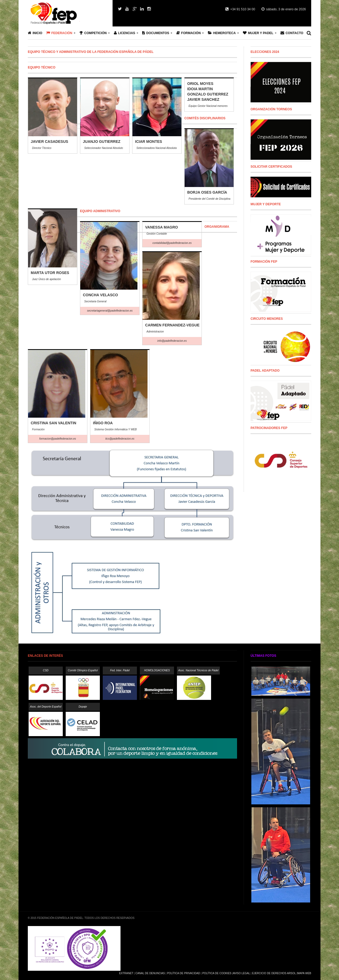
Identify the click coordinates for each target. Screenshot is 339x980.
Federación (59, 33)
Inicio (35, 33)
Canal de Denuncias (150, 973)
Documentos (156, 33)
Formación (189, 33)
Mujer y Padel (258, 33)
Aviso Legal (241, 973)
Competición (93, 33)
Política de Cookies (217, 973)
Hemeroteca (222, 33)
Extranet (126, 973)
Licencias (125, 33)
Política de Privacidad (184, 973)
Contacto (292, 33)
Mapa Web (304, 973)
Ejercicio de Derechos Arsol (274, 973)
